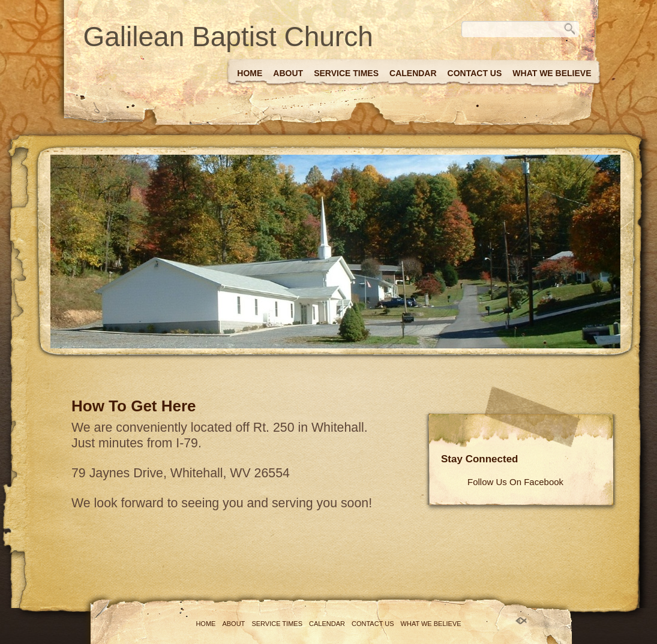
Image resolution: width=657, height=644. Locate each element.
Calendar (413, 73)
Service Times (346, 73)
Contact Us (475, 73)
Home (250, 73)
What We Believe (552, 73)
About (288, 73)
